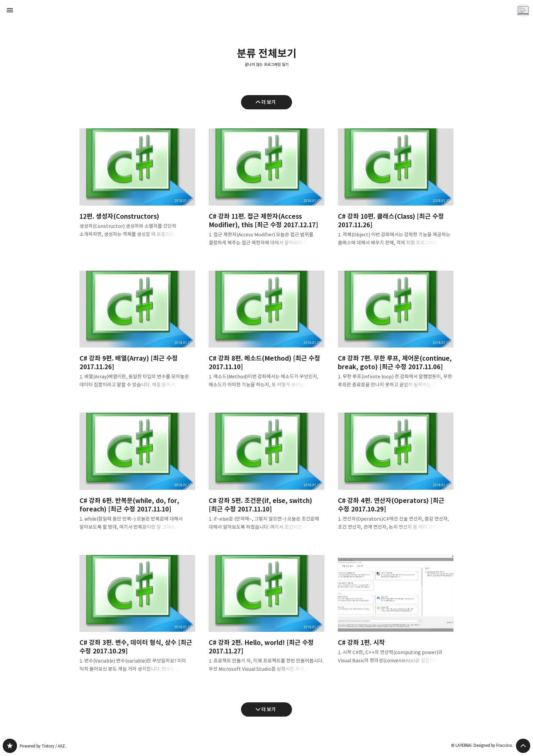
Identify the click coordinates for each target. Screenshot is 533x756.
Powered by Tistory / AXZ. (43, 746)
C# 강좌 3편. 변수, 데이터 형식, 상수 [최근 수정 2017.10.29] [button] (137, 619)
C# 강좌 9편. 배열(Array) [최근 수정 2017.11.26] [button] (137, 335)
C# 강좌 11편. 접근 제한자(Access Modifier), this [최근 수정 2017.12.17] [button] (266, 193)
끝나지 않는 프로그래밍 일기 (267, 65)
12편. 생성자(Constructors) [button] (137, 188)
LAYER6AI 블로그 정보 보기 (523, 10)
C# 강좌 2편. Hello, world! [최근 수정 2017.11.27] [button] (266, 619)
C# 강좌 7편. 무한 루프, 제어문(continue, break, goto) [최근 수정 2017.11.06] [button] (396, 335)
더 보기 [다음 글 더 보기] (269, 709)
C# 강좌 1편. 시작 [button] (396, 615)
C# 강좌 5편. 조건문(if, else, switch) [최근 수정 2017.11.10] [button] (266, 477)
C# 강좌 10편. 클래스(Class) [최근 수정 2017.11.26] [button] (396, 193)
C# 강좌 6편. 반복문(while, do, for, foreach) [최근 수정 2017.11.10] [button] (137, 477)
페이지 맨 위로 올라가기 (523, 746)
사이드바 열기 (10, 10)
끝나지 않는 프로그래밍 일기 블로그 (10, 746)
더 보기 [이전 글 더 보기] (269, 102)
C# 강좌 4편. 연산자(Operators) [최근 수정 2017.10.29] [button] (396, 477)
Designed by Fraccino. (493, 745)
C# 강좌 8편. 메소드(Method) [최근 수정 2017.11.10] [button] (266, 335)
